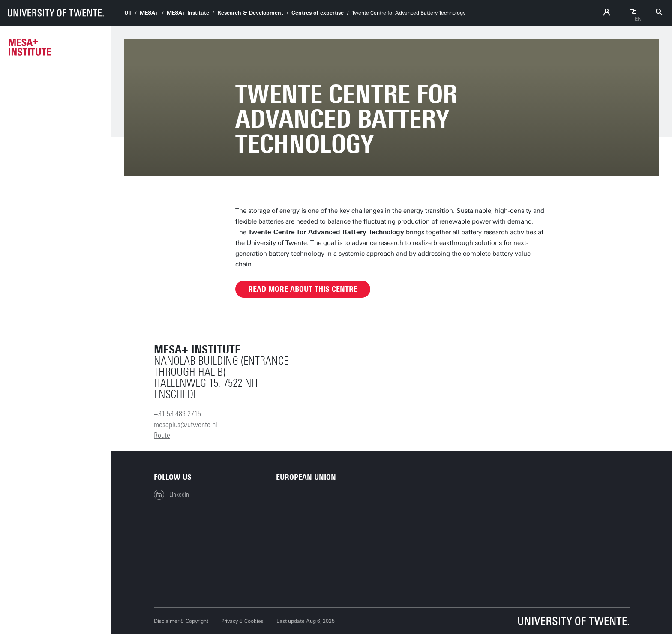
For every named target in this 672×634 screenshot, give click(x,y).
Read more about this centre (303, 289)
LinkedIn (171, 495)
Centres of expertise (318, 13)
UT (128, 13)
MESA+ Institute (188, 13)
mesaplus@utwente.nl (186, 425)
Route (162, 435)
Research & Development (250, 13)
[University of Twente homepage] (56, 13)
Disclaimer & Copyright (181, 621)
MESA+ (149, 13)
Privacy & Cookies (242, 621)
